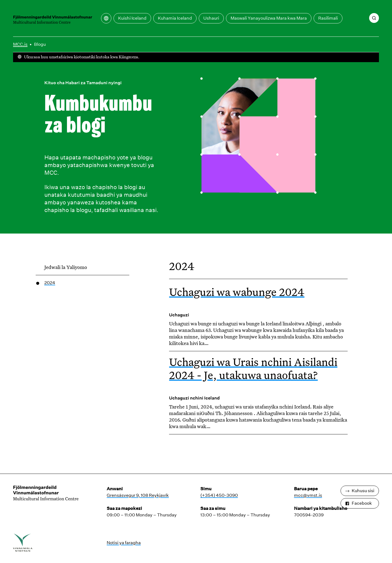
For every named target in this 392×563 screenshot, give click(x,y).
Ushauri (211, 18)
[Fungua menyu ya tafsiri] (106, 18)
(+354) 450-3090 (219, 495)
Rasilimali (328, 18)
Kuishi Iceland (132, 18)
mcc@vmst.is (308, 495)
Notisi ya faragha (124, 543)
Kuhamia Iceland (175, 18)
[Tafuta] (374, 18)
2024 (50, 283)
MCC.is (20, 44)
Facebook (359, 503)
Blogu (40, 44)
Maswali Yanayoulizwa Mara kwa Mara (269, 18)
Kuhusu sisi (360, 491)
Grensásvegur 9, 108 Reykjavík (138, 495)
